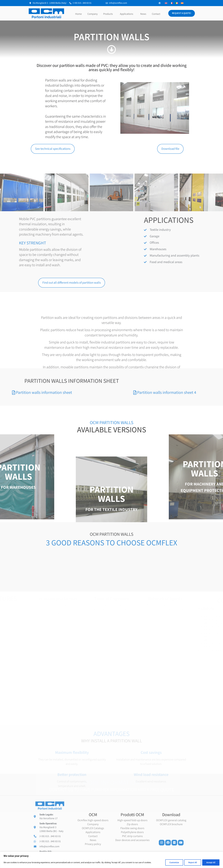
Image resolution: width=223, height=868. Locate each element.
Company (92, 14)
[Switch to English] (166, 3)
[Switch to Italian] (177, 3)
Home (78, 14)
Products (109, 14)
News (143, 14)
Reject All (193, 862)
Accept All (211, 862)
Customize (174, 862)
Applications (127, 14)
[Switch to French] (171, 3)
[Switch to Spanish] (182, 3)
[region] (111, 860)
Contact (156, 14)
